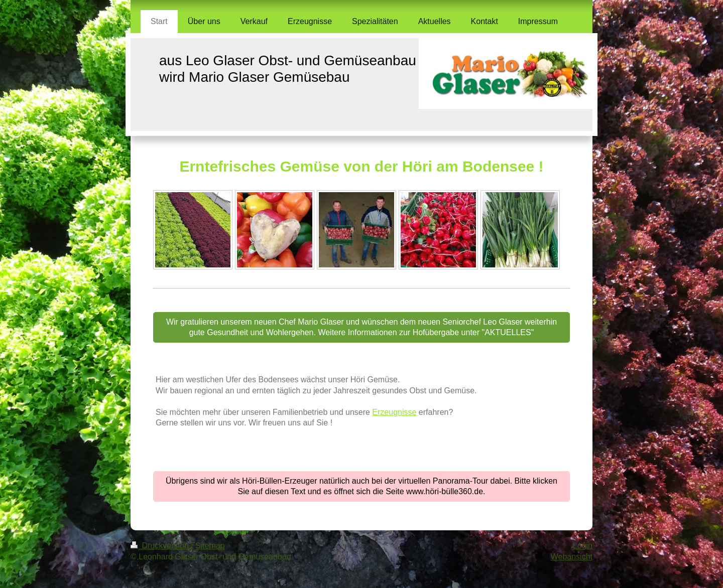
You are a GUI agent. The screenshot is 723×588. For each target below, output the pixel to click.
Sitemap (210, 546)
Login (583, 546)
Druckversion (161, 546)
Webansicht (572, 557)
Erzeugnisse (394, 412)
